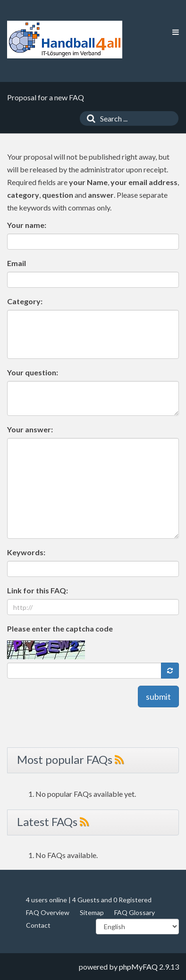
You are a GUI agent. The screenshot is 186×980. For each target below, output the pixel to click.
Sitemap (92, 912)
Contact (38, 925)
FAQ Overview (48, 912)
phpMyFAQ (138, 967)
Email (17, 263)
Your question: (33, 372)
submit (158, 697)
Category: (25, 301)
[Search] (89, 118)
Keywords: (26, 552)
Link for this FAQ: (38, 590)
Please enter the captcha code (60, 628)
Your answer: (30, 429)
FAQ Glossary (135, 912)
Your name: (27, 225)
